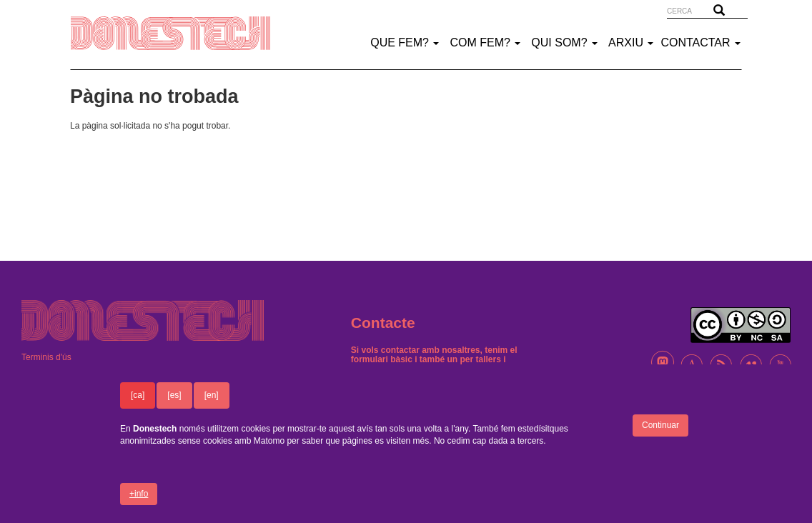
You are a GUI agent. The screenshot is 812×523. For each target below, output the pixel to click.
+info (139, 502)
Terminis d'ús (46, 357)
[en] (212, 403)
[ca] (138, 403)
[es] (174, 403)
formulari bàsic (382, 359)
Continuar (660, 433)
